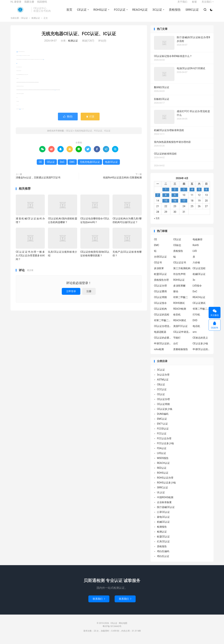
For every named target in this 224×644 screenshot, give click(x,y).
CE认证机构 (160, 314)
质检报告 (174, 12)
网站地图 (123, 628)
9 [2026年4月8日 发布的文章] (175, 200)
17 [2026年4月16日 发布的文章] (184, 205)
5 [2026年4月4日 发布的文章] (199, 194)
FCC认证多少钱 (165, 448)
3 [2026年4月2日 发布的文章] (184, 194)
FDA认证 (162, 453)
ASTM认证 (163, 384)
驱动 (176, 296)
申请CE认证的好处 (201, 354)
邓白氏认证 (163, 561)
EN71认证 (162, 428)
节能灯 (177, 342)
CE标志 (177, 250)
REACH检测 (180, 314)
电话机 (196, 331)
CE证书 (158, 267)
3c (194, 285)
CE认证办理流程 (163, 331)
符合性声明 (179, 279)
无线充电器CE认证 (17, 56)
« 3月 (157, 223)
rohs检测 (159, 354)
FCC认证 (119, 12)
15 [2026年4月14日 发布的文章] (166, 205)
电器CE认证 (20, 114)
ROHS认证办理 (165, 482)
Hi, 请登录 (16, 5)
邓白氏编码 (163, 556)
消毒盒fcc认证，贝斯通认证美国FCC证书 (38, 182)
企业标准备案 (164, 507)
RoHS (196, 250)
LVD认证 (162, 458)
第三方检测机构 (182, 273)
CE (21, 60)
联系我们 (99, 603)
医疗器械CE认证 (166, 512)
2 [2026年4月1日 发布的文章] (175, 194)
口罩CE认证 (163, 517)
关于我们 (182, 5)
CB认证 (161, 389)
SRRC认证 (191, 12)
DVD (195, 325)
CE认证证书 (180, 267)
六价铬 (196, 267)
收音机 (177, 319)
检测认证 (36, 23)
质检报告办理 (161, 285)
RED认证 (162, 472)
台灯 (176, 348)
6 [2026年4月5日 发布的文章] (206, 194)
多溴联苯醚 (179, 290)
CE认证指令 (160, 308)
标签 (194, 5)
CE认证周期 (160, 302)
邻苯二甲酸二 (181, 302)
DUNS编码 (163, 418)
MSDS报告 (163, 463)
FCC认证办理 (164, 443)
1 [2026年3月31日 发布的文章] (166, 194)
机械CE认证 (199, 279)
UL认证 (161, 497)
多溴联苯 (159, 273)
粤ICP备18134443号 (112, 631)
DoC (55, 95)
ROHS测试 (179, 308)
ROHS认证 (100, 12)
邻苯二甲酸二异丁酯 (201, 314)
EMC (44, 64)
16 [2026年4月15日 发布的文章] (175, 205)
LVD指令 (197, 290)
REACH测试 (180, 325)
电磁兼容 (198, 244)
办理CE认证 (160, 261)
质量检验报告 (181, 354)
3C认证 (157, 12)
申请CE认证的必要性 (163, 348)
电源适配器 (160, 337)
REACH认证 (139, 12)
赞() (68, 121)
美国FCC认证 (180, 331)
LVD (195, 256)
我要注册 (29, 5)
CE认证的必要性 (163, 342)
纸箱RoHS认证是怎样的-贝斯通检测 (122, 182)
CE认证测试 (199, 308)
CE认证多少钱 (200, 348)
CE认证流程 (199, 273)
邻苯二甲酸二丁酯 (163, 325)
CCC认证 (162, 394)
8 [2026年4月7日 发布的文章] (166, 200)
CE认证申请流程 (182, 337)
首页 (69, 12)
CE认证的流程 (162, 319)
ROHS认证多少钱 (166, 487)
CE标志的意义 (200, 342)
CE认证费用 (160, 296)
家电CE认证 (163, 522)
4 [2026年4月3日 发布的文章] (192, 194)
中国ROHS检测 (165, 502)
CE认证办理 (160, 290)
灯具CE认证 (163, 546)
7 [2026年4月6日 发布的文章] (158, 200)
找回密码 (42, 5)
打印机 (196, 319)
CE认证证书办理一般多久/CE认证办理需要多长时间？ (30, 260)
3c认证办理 (163, 379)
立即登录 (71, 296)
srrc (195, 337)
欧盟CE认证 (160, 279)
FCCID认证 (163, 433)
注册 (89, 296)
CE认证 (20, 12)
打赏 (90, 121)
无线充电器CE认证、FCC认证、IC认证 (79, 38)
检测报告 (162, 531)
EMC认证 (162, 423)
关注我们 (206, 5)
